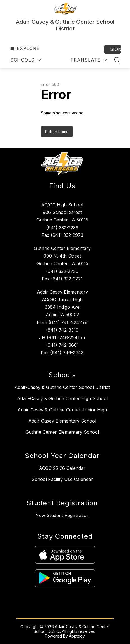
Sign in (116, 49)
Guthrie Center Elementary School (62, 432)
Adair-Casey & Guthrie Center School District (62, 387)
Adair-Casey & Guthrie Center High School (62, 398)
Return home (57, 132)
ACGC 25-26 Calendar (62, 468)
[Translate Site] (89, 60)
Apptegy (77, 636)
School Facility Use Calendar (62, 479)
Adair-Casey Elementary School (62, 421)
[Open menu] (24, 49)
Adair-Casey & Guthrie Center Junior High (62, 410)
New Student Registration (62, 515)
